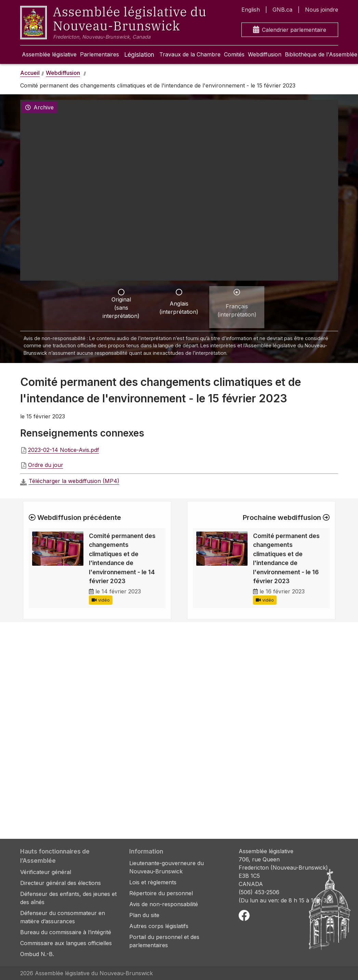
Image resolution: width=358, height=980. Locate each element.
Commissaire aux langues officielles (66, 943)
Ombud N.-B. (37, 954)
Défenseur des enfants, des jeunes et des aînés (68, 898)
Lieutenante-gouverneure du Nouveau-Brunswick (167, 867)
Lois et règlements (153, 882)
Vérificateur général (46, 872)
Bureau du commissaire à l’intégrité (66, 932)
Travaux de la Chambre (190, 54)
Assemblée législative (49, 54)
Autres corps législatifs (159, 926)
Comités (234, 54)
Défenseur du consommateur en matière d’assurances (63, 917)
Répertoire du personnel (161, 893)
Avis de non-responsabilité (164, 904)
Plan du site (144, 915)
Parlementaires (100, 54)
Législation (139, 55)
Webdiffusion (265, 54)
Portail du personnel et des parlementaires (164, 941)
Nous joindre (322, 10)
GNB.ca (282, 10)
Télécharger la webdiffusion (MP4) (74, 481)
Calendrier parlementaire (290, 30)
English (251, 10)
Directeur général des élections (61, 883)
